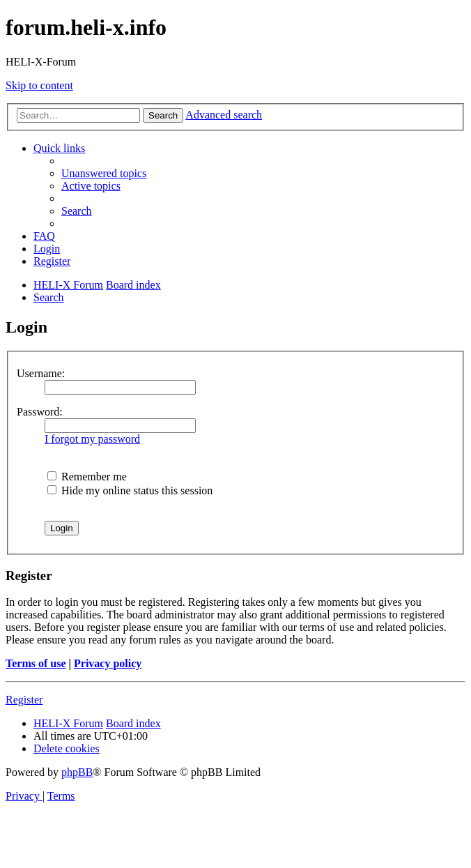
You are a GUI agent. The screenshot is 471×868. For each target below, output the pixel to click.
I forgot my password (92, 439)
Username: (41, 373)
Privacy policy (108, 663)
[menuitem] (104, 173)
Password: (40, 412)
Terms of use (36, 663)
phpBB (77, 772)
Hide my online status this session (130, 490)
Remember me (87, 477)
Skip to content (39, 85)
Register (24, 700)
